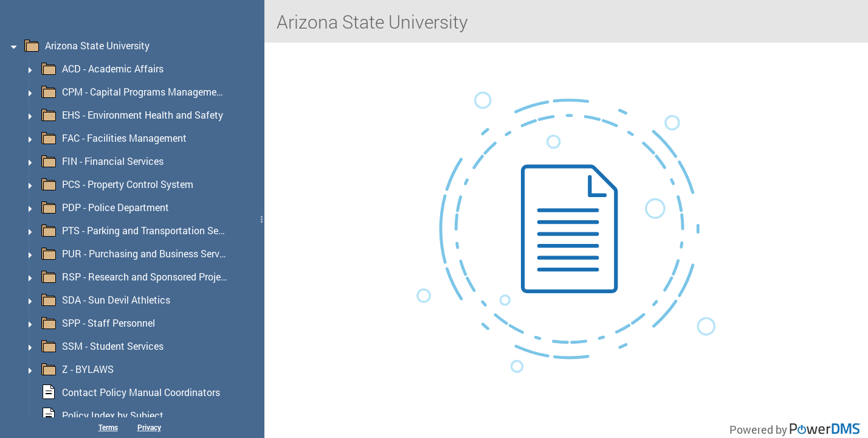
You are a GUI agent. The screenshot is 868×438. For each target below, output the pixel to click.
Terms (108, 427)
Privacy (149, 427)
